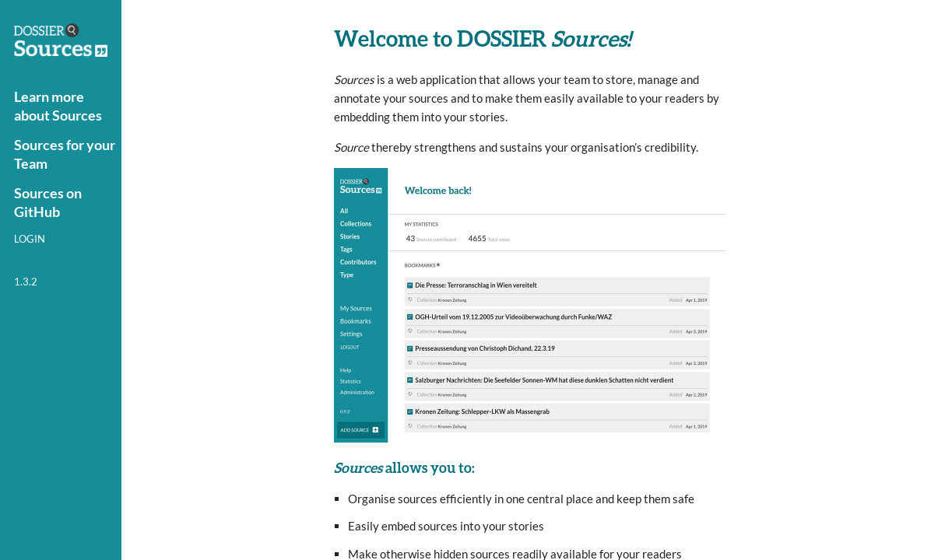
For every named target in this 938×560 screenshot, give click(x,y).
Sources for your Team (65, 154)
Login (30, 239)
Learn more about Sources (58, 106)
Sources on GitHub (48, 202)
